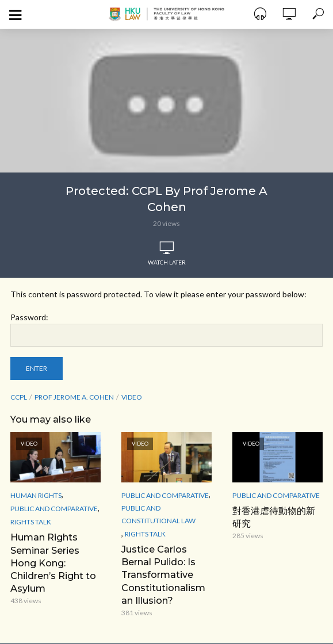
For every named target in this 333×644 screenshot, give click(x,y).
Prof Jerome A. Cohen (74, 397)
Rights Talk (31, 522)
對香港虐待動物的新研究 (274, 517)
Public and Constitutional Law (158, 514)
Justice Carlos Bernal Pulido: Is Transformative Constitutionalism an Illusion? (163, 574)
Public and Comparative (54, 509)
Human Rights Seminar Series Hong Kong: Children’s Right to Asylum (53, 562)
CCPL (19, 397)
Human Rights (36, 495)
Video (132, 397)
